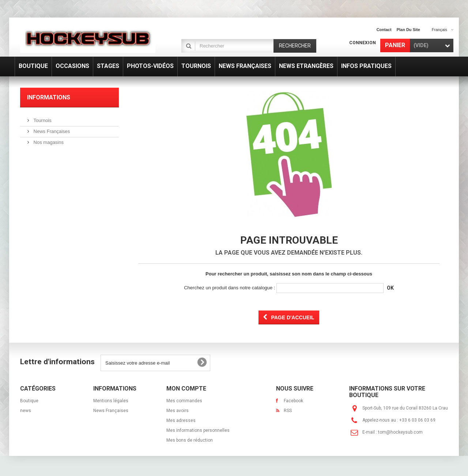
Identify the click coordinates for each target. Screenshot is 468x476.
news (26, 411)
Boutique (29, 401)
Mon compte (186, 389)
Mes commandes (184, 401)
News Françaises (51, 131)
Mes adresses (181, 420)
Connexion (363, 43)
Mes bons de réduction (190, 440)
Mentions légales (111, 401)
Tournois (42, 120)
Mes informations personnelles (198, 430)
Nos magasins (48, 142)
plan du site (408, 30)
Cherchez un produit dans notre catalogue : (229, 288)
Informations (49, 97)
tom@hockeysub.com (400, 432)
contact (384, 30)
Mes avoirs (178, 411)
